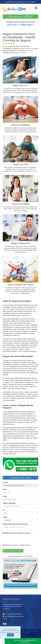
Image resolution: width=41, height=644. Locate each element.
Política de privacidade (15, 632)
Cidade (5, 517)
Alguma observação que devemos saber (15, 524)
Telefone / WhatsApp (9, 503)
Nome (5, 489)
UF (4, 510)
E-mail (5, 496)
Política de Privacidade (23, 633)
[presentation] (17, 540)
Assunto (5, 482)
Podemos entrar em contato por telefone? (17, 533)
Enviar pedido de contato (13, 551)
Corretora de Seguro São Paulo (12, 606)
